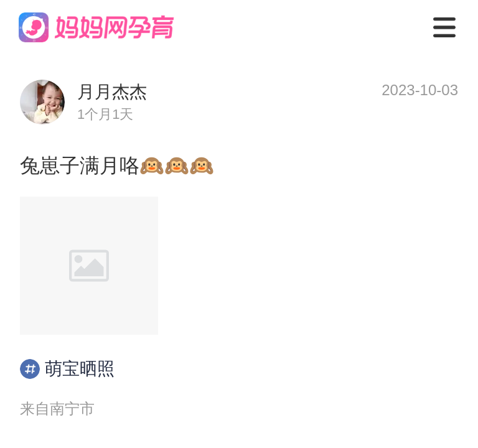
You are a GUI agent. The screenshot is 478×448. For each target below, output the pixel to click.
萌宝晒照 (67, 369)
